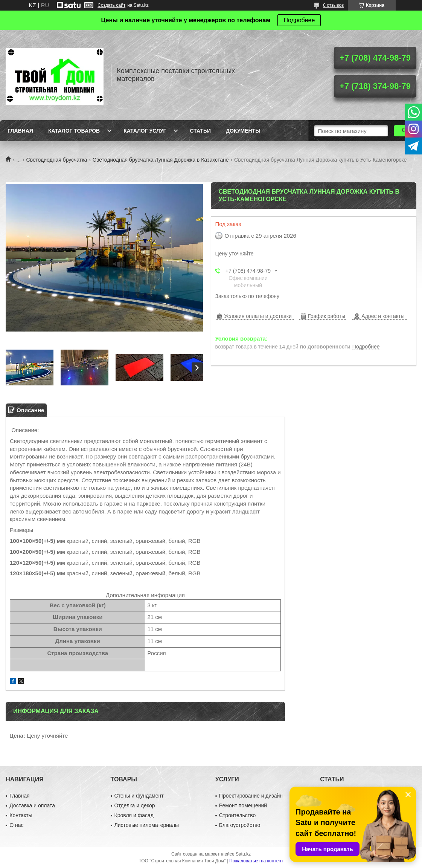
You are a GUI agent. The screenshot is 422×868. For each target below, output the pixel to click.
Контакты (21, 815)
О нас (16, 825)
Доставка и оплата (32, 805)
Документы (243, 131)
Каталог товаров (74, 131)
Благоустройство (240, 825)
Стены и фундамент (139, 796)
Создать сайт (111, 5)
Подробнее (299, 20)
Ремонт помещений (243, 805)
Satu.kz (243, 854)
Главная (20, 131)
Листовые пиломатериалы (147, 825)
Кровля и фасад (134, 815)
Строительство (237, 815)
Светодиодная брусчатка (57, 160)
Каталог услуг (145, 131)
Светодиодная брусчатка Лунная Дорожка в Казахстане (161, 160)
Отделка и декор (135, 805)
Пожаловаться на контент (256, 861)
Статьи (201, 131)
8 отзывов (333, 5)
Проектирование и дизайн (251, 796)
